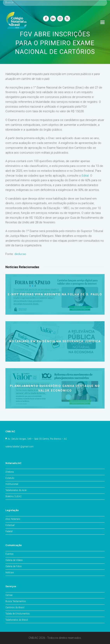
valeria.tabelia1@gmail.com (19, 447)
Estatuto (10, 478)
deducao (20, 254)
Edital (85, 176)
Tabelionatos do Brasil (17, 620)
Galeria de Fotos (14, 566)
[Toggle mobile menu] (102, 22)
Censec (9, 595)
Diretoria (10, 472)
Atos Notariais (13, 519)
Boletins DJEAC (13, 496)
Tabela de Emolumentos (18, 614)
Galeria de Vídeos (14, 560)
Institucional (12, 484)
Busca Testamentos (16, 601)
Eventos (10, 554)
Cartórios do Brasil (15, 607)
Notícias (10, 573)
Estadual (10, 525)
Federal (9, 531)
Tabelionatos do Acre (16, 490)
